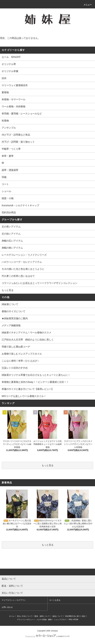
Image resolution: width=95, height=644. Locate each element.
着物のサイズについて (13, 311)
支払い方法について (24, 616)
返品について (58, 616)
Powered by (47, 636)
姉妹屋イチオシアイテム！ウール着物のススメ (26, 333)
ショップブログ (60, 620)
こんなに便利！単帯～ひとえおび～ (21, 361)
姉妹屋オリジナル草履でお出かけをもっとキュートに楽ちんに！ (36, 375)
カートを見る (55, 600)
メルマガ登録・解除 (44, 620)
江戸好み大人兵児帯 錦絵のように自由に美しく (28, 340)
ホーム (12, 616)
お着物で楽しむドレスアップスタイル (22, 354)
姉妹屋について (10, 304)
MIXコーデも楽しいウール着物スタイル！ (24, 396)
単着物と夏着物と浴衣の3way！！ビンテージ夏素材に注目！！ (35, 382)
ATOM (76, 620)
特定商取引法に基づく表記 (75, 616)
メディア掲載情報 (11, 325)
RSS (70, 620)
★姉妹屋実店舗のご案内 (15, 318)
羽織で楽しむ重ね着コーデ (16, 347)
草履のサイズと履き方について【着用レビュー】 (28, 389)
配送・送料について (42, 616)
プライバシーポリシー (25, 620)
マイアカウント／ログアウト (14, 600)
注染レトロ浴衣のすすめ (15, 368)
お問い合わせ (7, 607)
